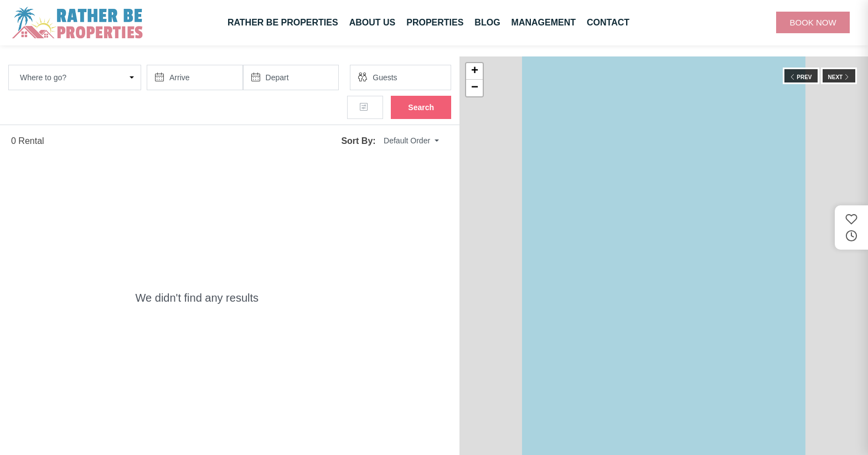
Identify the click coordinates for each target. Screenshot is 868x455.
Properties (435, 22)
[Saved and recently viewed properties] (851, 228)
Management (544, 22)
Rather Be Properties (283, 22)
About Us (373, 22)
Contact (608, 22)
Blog (487, 22)
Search (421, 107)
